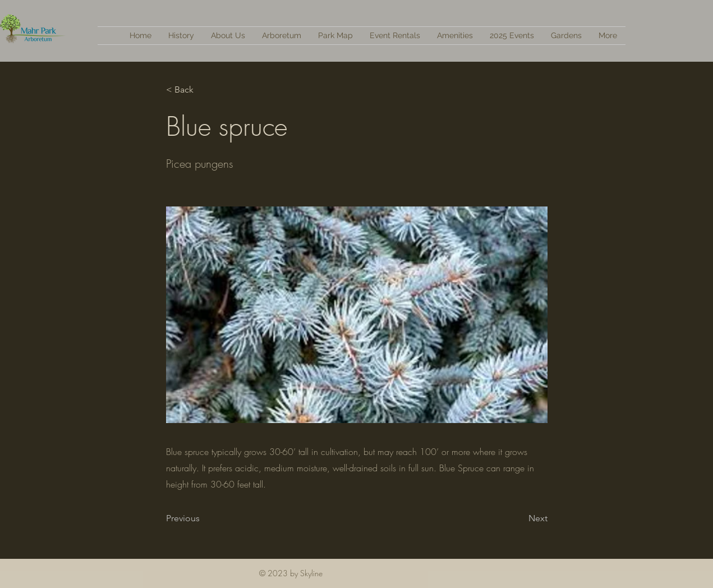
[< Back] (203, 90)
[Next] (519, 518)
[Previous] (203, 518)
